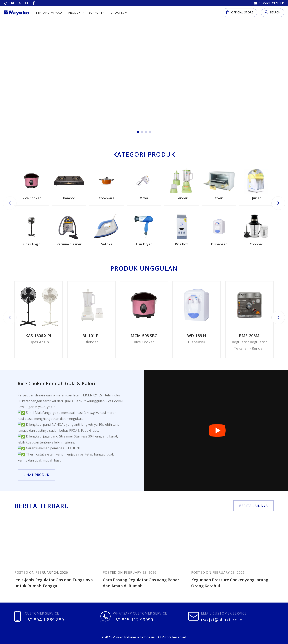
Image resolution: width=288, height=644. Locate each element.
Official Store (240, 12)
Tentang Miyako (49, 13)
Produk (74, 13)
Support (96, 13)
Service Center (269, 3)
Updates (117, 13)
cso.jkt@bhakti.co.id (222, 620)
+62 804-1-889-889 (44, 620)
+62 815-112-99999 (133, 620)
